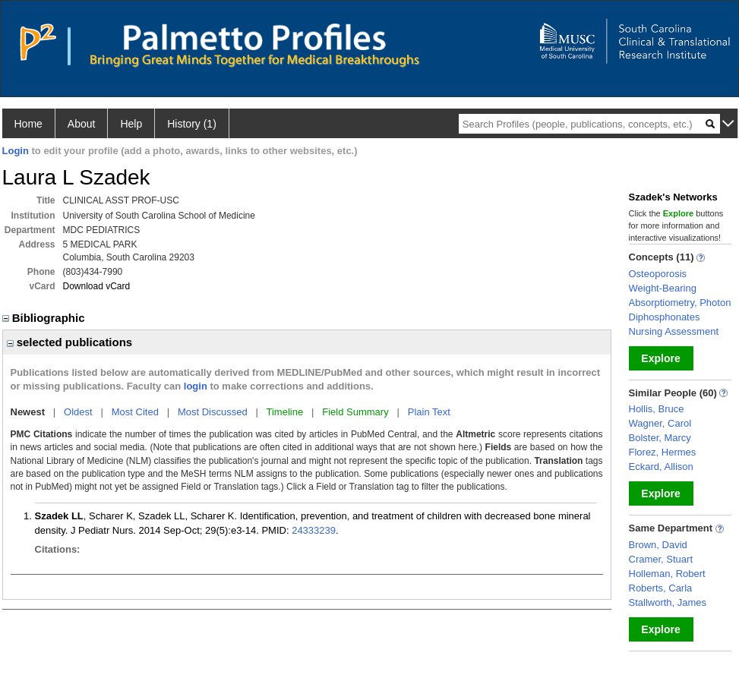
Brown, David (658, 545)
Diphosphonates (665, 317)
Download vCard (97, 286)
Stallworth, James (668, 602)
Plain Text (429, 412)
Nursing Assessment (674, 331)
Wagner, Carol (660, 423)
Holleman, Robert (667, 574)
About (82, 124)
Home (28, 124)
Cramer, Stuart (661, 559)
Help (131, 124)
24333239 (314, 530)
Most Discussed (213, 412)
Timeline (285, 412)
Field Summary (355, 412)
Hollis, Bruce (657, 409)
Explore (660, 358)
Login (16, 151)
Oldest (78, 412)
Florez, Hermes (663, 452)
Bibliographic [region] (45, 318)
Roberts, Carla (661, 588)
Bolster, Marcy (660, 438)
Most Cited (135, 412)
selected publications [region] (70, 342)
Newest (28, 412)
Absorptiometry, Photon (680, 303)
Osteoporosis (658, 274)
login (196, 386)
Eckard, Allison (661, 467)
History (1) (192, 124)
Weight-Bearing (663, 288)
